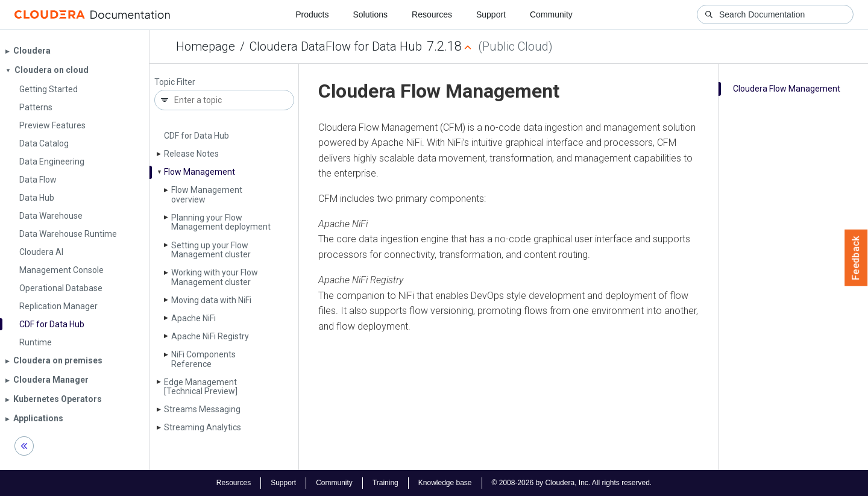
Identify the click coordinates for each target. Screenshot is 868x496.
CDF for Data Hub (197, 136)
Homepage (206, 46)
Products (312, 14)
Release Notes (191, 154)
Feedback (856, 258)
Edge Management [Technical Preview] (201, 387)
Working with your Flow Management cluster (215, 277)
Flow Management (200, 172)
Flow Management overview (207, 194)
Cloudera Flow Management (787, 89)
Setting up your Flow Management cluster (211, 250)
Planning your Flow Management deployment (221, 222)
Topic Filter (175, 82)
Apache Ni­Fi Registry (210, 336)
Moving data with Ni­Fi (211, 300)
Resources (432, 14)
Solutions (370, 14)
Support (491, 14)
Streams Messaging (202, 409)
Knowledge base (445, 483)
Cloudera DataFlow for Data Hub (336, 46)
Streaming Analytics (203, 427)
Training (385, 483)
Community (551, 14)
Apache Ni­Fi (193, 318)
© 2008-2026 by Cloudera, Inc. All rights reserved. (572, 483)
